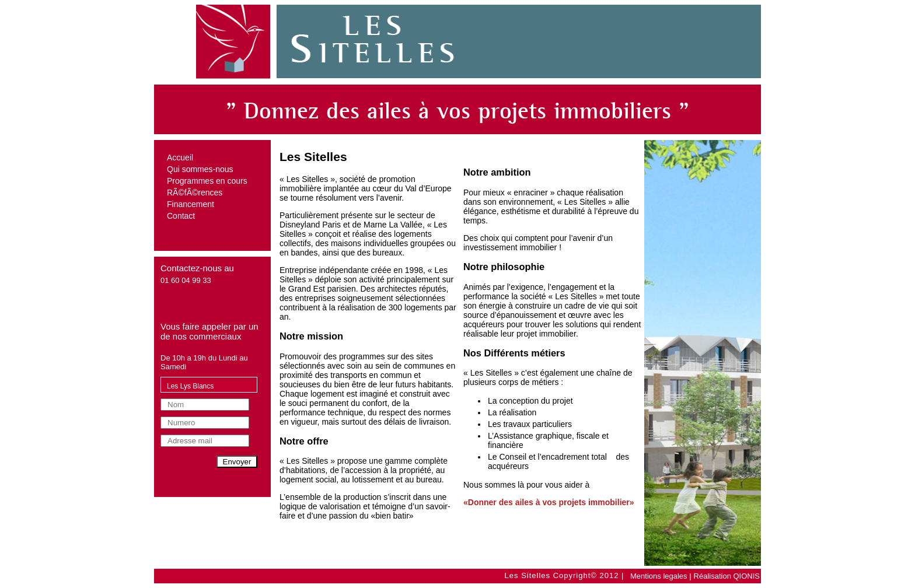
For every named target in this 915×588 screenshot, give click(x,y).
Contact (181, 216)
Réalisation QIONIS (727, 576)
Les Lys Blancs (190, 386)
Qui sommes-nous (200, 169)
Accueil (180, 157)
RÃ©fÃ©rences (195, 192)
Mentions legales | (661, 576)
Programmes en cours (207, 181)
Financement (191, 204)
